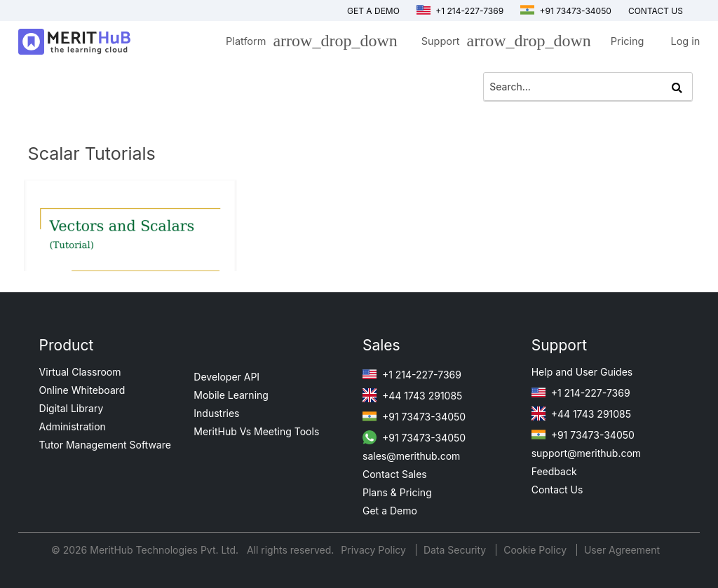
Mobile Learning (231, 395)
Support (503, 43)
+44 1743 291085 (412, 396)
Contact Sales (395, 474)
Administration (73, 426)
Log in (685, 41)
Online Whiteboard (82, 390)
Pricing (628, 41)
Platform (308, 43)
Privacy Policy (375, 550)
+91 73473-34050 (566, 11)
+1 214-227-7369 (460, 11)
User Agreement (622, 550)
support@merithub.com (586, 453)
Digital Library (72, 408)
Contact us (656, 11)
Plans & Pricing (397, 492)
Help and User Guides (582, 372)
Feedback (554, 471)
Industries (216, 413)
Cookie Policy (535, 550)
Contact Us (557, 490)
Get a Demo (373, 11)
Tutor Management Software (105, 445)
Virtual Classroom (80, 372)
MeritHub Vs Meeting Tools (256, 431)
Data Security (456, 550)
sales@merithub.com (411, 456)
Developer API (226, 377)
